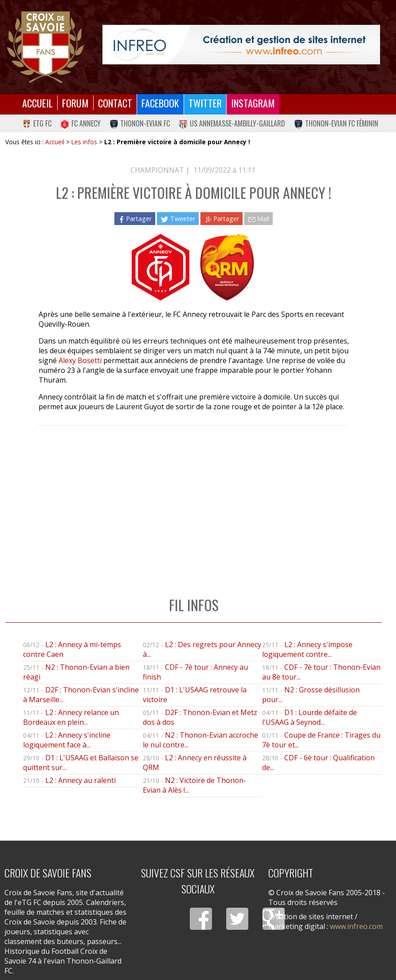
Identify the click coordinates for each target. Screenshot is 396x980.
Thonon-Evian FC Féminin (336, 123)
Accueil (37, 103)
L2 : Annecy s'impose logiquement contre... (307, 649)
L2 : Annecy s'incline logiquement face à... (67, 740)
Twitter (205, 103)
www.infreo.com (356, 926)
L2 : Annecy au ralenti (80, 780)
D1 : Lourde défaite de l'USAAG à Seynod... (310, 717)
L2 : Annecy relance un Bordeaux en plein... (71, 717)
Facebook (160, 103)
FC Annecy (80, 123)
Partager (135, 219)
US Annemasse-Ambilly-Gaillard (232, 123)
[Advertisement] (194, 502)
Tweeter (178, 219)
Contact (115, 103)
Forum (75, 103)
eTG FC (37, 123)
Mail (259, 219)
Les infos (84, 142)
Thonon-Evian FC (140, 123)
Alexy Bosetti (80, 360)
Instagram (253, 103)
